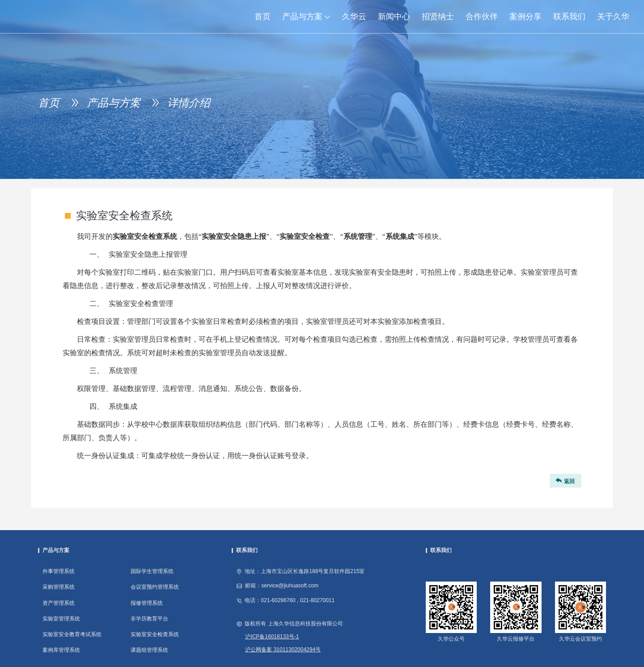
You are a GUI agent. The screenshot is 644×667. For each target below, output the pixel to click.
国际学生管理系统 (152, 571)
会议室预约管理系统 (155, 587)
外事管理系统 (59, 571)
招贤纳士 (438, 17)
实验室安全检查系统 (155, 634)
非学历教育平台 (149, 619)
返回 (564, 481)
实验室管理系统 (61, 619)
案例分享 (525, 17)
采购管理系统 (59, 587)
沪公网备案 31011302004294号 (283, 650)
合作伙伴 (482, 17)
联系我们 (569, 17)
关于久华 (613, 17)
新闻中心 (394, 17)
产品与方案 (309, 17)
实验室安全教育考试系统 (72, 634)
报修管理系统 (147, 603)
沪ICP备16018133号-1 (272, 637)
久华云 (354, 17)
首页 (263, 17)
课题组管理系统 (149, 650)
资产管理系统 (59, 603)
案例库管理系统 (61, 650)
